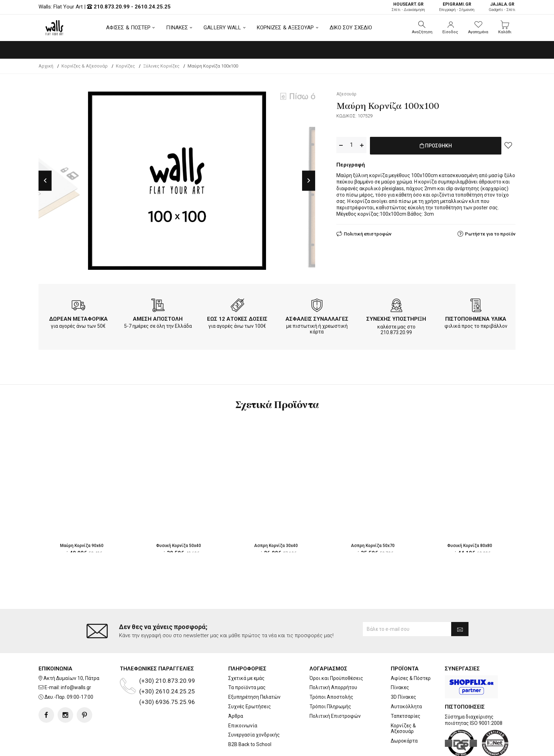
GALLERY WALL (222, 28)
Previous (45, 181)
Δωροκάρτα (404, 741)
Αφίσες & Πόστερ (411, 678)
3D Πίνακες (403, 697)
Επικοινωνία (243, 726)
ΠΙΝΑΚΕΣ (177, 28)
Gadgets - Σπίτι (502, 7)
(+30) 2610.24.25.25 (167, 691)
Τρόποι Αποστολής (331, 697)
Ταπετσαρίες (406, 716)
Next (309, 181)
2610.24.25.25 (153, 7)
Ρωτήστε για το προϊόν (490, 232)
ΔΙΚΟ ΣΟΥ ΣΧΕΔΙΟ (351, 28)
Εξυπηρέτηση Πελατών (254, 697)
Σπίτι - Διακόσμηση (408, 7)
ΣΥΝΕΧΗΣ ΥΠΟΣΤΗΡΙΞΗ (396, 319)
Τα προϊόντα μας (247, 687)
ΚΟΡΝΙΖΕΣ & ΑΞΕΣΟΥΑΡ (285, 28)
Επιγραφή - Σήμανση (457, 7)
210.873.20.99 (112, 7)
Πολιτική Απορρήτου (333, 687)
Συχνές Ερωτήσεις (250, 706)
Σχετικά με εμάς (246, 678)
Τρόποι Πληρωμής (330, 706)
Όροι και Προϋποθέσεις (336, 678)
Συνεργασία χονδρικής (254, 735)
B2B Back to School (250, 744)
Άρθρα (236, 716)
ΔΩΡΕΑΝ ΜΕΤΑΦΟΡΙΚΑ (78, 319)
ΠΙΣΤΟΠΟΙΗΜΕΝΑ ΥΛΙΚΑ (476, 319)
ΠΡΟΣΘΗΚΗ (436, 145)
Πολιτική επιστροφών (368, 232)
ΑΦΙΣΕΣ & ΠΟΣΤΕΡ (128, 28)
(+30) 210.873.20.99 (167, 681)
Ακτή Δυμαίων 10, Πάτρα (71, 678)
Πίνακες (400, 687)
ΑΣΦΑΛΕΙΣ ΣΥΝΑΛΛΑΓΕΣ (317, 319)
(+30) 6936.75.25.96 (167, 702)
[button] (422, 28)
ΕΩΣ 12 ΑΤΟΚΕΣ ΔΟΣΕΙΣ (237, 319)
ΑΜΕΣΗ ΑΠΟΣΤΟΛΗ (158, 319)
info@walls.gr (76, 687)
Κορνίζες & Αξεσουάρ (403, 729)
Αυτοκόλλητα (406, 706)
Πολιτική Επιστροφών (335, 716)
